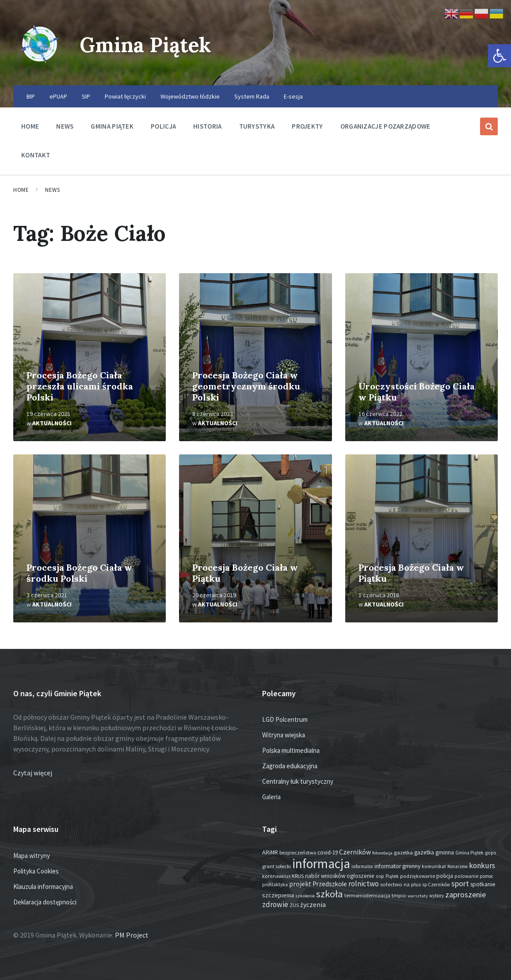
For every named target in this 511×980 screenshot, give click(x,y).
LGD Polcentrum (285, 719)
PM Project (132, 935)
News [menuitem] (65, 126)
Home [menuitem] (30, 126)
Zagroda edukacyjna (290, 766)
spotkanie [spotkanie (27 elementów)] (483, 884)
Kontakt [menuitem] (36, 155)
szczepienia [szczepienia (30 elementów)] (278, 895)
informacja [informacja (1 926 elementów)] (321, 864)
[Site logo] (40, 68)
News (52, 190)
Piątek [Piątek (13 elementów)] (392, 876)
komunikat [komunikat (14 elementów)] (434, 866)
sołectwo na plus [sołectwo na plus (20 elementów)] (400, 884)
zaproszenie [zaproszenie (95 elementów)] (465, 894)
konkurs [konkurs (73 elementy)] (482, 866)
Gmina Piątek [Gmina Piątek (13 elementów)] (469, 853)
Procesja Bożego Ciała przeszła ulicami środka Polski (80, 386)
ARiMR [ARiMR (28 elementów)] (270, 852)
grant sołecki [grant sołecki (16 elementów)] (276, 866)
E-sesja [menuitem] (293, 96)
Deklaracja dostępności (45, 902)
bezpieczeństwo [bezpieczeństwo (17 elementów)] (298, 852)
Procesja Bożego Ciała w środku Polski (79, 573)
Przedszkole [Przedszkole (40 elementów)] (330, 884)
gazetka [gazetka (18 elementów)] (403, 852)
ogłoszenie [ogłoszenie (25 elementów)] (360, 876)
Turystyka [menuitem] (257, 126)
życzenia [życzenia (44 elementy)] (313, 905)
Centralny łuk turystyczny (298, 781)
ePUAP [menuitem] (58, 96)
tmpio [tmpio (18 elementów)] (399, 895)
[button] (500, 56)
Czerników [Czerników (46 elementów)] (355, 852)
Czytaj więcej (33, 773)
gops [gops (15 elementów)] (490, 853)
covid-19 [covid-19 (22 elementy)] (328, 852)
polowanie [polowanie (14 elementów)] (466, 876)
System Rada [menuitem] (252, 96)
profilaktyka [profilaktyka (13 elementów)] (275, 885)
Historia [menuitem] (207, 126)
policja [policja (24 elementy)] (445, 876)
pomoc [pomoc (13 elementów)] (486, 876)
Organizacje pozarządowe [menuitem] (385, 126)
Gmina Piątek (149, 44)
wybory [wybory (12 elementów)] (437, 896)
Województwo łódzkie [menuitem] (190, 96)
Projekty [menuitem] (307, 126)
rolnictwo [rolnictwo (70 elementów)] (364, 884)
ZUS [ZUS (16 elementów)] (294, 905)
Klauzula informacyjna (43, 887)
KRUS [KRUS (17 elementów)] (298, 876)
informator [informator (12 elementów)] (362, 866)
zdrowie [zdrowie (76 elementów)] (275, 904)
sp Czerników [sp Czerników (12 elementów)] (436, 885)
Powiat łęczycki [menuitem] (125, 96)
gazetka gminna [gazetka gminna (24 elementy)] (434, 852)
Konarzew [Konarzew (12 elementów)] (458, 866)
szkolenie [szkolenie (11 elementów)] (305, 896)
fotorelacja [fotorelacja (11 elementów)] (382, 853)
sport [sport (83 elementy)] (460, 883)
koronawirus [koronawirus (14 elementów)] (276, 876)
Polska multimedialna (291, 750)
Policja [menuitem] (163, 126)
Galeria (271, 797)
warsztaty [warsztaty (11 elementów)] (418, 896)
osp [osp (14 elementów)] (380, 876)
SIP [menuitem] (86, 96)
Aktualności (52, 423)
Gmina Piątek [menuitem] (112, 126)
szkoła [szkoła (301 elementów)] (330, 894)
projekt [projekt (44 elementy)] (300, 884)
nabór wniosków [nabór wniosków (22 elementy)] (325, 876)
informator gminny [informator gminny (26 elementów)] (397, 866)
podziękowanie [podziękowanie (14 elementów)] (418, 876)
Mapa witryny (32, 856)
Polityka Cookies (36, 871)
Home (21, 190)
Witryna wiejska (284, 735)
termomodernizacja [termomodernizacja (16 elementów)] (367, 895)
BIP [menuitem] (31, 96)
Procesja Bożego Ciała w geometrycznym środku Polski (246, 386)
